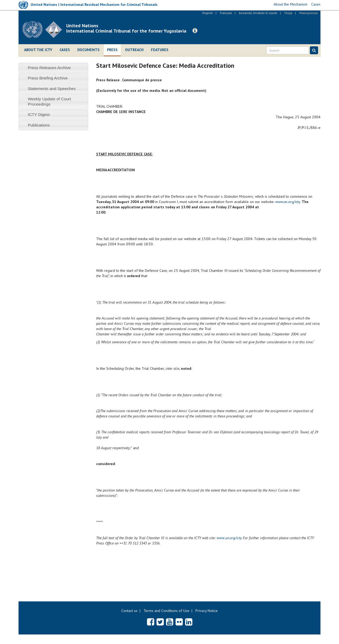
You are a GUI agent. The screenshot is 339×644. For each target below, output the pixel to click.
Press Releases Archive (49, 68)
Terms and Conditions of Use (166, 611)
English (208, 13)
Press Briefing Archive (48, 78)
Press (112, 50)
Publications (39, 125)
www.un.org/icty (288, 202)
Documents (88, 50)
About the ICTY (38, 50)
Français (226, 13)
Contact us (129, 611)
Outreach (134, 50)
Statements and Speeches (52, 89)
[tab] (53, 68)
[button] (195, 31)
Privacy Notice (207, 611)
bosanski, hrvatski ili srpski (258, 13)
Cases (65, 50)
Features (160, 50)
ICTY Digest (39, 114)
